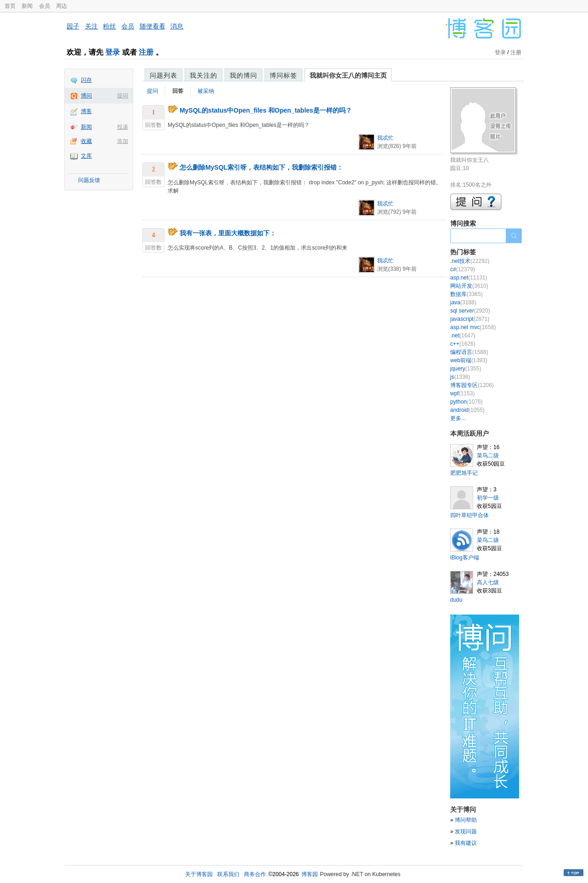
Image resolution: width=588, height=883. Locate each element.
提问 (123, 96)
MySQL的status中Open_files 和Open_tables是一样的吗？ (266, 110)
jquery (466, 369)
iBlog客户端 (465, 558)
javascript (470, 319)
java (463, 302)
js (460, 377)
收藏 (86, 141)
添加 (123, 141)
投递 (123, 127)
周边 (62, 6)
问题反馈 (89, 180)
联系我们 (228, 874)
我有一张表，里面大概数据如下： (228, 233)
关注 (91, 26)
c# (463, 269)
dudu (456, 600)
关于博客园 (199, 874)
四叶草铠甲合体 (469, 515)
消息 (177, 26)
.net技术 (470, 261)
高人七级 (488, 582)
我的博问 (243, 75)
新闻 (27, 6)
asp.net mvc (473, 327)
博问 (86, 96)
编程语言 (469, 352)
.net (463, 336)
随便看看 (153, 26)
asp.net (469, 278)
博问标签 (283, 75)
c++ (463, 344)
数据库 (466, 294)
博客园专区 (472, 385)
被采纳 (206, 91)
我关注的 (204, 75)
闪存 (86, 80)
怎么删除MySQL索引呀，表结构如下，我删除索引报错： (261, 167)
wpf (462, 393)
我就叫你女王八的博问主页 (348, 75)
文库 (86, 156)
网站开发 (469, 286)
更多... (458, 418)
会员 (45, 6)
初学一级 (488, 498)
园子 (73, 26)
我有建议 (466, 843)
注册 (146, 52)
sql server (470, 311)
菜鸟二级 (488, 456)
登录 (113, 52)
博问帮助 (466, 820)
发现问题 (466, 832)
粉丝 (109, 26)
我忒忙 (385, 138)
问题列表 (164, 75)
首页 (10, 6)
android (467, 410)
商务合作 (255, 874)
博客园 (310, 874)
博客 (86, 111)
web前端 (469, 360)
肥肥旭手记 (464, 473)
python (466, 402)
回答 (178, 91)
